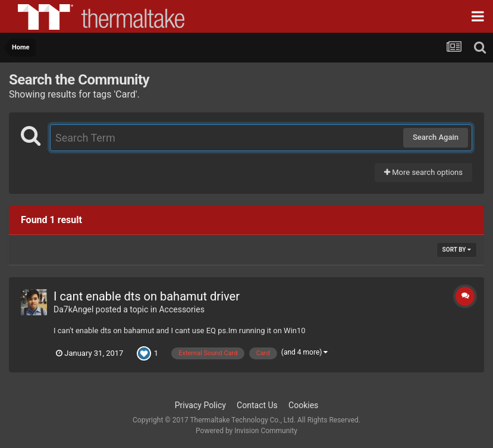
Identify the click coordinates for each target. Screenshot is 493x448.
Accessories (181, 309)
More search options (423, 172)
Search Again (436, 137)
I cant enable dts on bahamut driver (147, 296)
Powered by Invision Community (246, 431)
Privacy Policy (200, 405)
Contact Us (257, 405)
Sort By (457, 250)
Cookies (303, 405)
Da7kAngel (73, 309)
